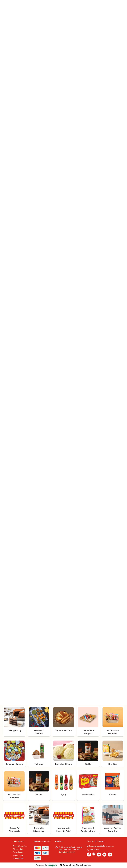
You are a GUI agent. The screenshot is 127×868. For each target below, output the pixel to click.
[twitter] (104, 855)
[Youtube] (99, 855)
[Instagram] (94, 855)
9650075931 (93, 850)
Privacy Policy (18, 849)
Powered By (46, 865)
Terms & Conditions (20, 846)
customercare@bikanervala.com (100, 846)
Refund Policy (18, 855)
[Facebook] (89, 855)
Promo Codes (18, 852)
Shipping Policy (19, 858)
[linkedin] (110, 855)
